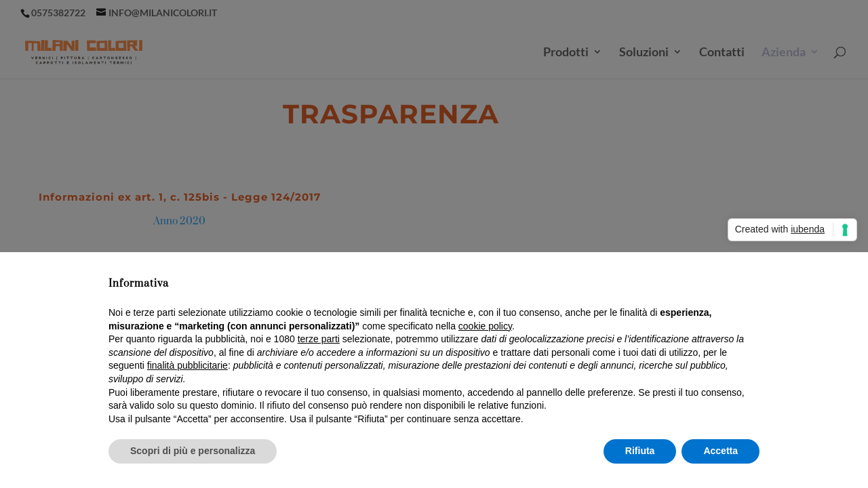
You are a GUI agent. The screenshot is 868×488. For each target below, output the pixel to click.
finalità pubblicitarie (188, 365)
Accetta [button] (721, 451)
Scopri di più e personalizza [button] (193, 451)
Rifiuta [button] (640, 451)
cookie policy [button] (485, 326)
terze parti (319, 339)
